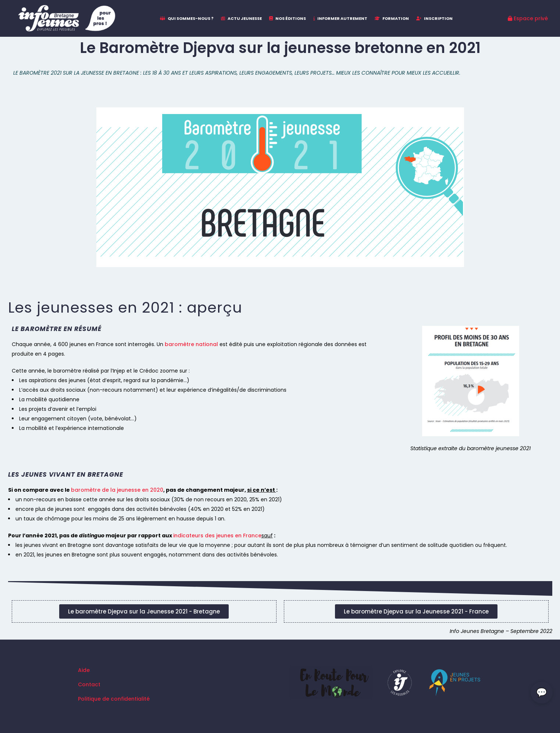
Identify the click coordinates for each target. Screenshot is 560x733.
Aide (84, 670)
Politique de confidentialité (114, 699)
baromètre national (191, 344)
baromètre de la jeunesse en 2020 (117, 490)
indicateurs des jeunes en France (217, 535)
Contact (89, 684)
